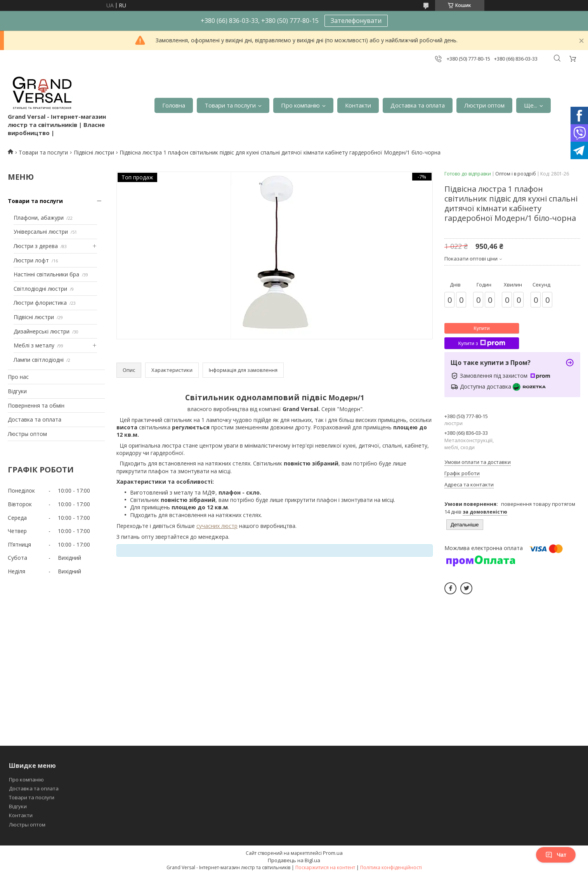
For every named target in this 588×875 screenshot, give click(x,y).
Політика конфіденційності (391, 867)
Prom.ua (333, 853)
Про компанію (300, 105)
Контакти (358, 105)
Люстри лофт (31, 260)
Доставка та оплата (418, 105)
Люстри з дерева (36, 246)
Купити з (481, 343)
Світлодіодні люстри (40, 289)
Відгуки (17, 391)
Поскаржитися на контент (325, 867)
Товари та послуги (230, 105)
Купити (482, 328)
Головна (174, 105)
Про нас (18, 377)
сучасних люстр (217, 526)
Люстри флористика (40, 303)
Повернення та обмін (36, 405)
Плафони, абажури (39, 218)
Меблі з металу (34, 345)
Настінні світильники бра (46, 274)
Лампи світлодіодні (39, 360)
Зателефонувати (356, 21)
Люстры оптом (27, 434)
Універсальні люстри (41, 232)
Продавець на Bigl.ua (294, 860)
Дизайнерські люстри (42, 331)
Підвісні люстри (94, 152)
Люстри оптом (484, 105)
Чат (556, 855)
